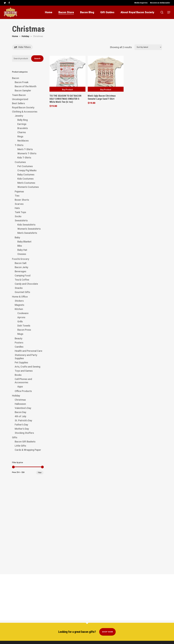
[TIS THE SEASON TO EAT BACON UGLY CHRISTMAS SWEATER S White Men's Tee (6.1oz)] (67, 74)
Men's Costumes (26, 183)
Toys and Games (24, 371)
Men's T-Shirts (25, 149)
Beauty (19, 338)
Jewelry (19, 116)
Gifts (15, 437)
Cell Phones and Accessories (23, 381)
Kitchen (19, 309)
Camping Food (23, 276)
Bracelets (23, 128)
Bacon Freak (22, 82)
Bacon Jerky (21, 267)
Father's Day (21, 425)
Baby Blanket (24, 242)
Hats (17, 208)
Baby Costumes (26, 175)
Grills (20, 321)
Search (37, 59)
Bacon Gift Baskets (25, 442)
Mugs (20, 334)
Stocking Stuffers (24, 433)
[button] (169, 12)
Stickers (19, 301)
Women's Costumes (28, 187)
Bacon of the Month (26, 86)
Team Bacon (19, 95)
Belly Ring (23, 120)
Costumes (20, 162)
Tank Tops (20, 212)
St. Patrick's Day (23, 420)
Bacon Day (20, 412)
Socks (18, 216)
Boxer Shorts (22, 200)
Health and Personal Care (28, 351)
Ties (17, 196)
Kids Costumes (25, 179)
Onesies (22, 254)
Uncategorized (20, 99)
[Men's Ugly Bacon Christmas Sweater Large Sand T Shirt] (106, 74)
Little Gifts (20, 446)
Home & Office (20, 297)
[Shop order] (148, 47)
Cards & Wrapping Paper (28, 450)
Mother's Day (22, 429)
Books (18, 375)
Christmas (20, 400)
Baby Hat (22, 250)
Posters (19, 343)
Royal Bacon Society (23, 107)
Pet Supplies (21, 362)
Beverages (20, 271)
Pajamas (19, 191)
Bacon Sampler (23, 91)
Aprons (21, 317)
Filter (40, 473)
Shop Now (107, 626)
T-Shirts (19, 145)
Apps (20, 387)
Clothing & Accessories (25, 112)
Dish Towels (24, 326)
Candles (19, 347)
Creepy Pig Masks (27, 170)
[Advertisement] (28, 523)
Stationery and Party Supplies (26, 357)
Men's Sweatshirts (27, 233)
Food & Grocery (21, 259)
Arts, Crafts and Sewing (27, 367)
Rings (20, 136)
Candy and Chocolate (26, 284)
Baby (17, 237)
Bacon (16, 78)
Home (15, 36)
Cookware (23, 313)
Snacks (19, 288)
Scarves (19, 204)
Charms (22, 132)
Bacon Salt (21, 263)
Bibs (20, 246)
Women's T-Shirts (27, 153)
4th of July (20, 416)
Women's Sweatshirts (29, 229)
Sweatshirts (21, 220)
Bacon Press (24, 330)
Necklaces (23, 141)
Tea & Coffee (22, 280)
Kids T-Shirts (24, 158)
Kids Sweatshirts (26, 225)
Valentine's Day (23, 408)
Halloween (20, 404)
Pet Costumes (25, 166)
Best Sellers (18, 103)
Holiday (25, 36)
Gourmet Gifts (22, 292)
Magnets (19, 305)
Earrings (22, 124)
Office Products (23, 391)
